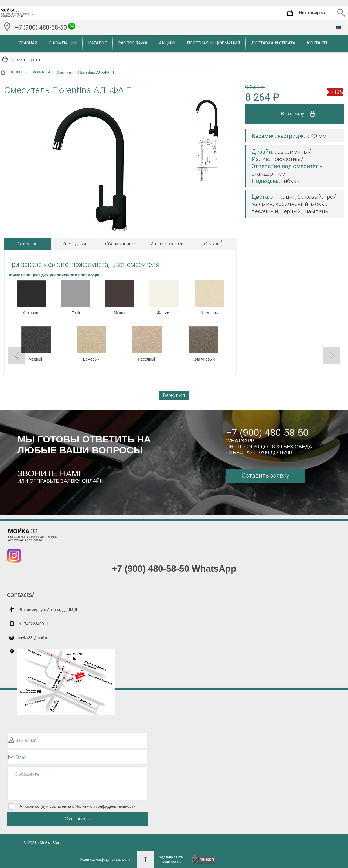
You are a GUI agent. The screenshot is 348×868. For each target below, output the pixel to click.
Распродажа (133, 43)
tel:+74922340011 (33, 624)
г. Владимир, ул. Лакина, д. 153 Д (47, 610)
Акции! (167, 43)
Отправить (77, 819)
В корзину (300, 114)
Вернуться (174, 395)
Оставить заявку (265, 476)
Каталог (97, 43)
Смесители (40, 72)
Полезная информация (213, 43)
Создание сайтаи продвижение (170, 859)
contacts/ (21, 595)
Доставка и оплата (273, 43)
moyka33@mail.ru (33, 638)
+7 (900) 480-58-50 (45, 27)
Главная (28, 43)
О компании (63, 43)
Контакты (318, 43)
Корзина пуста (25, 60)
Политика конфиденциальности (105, 860)
